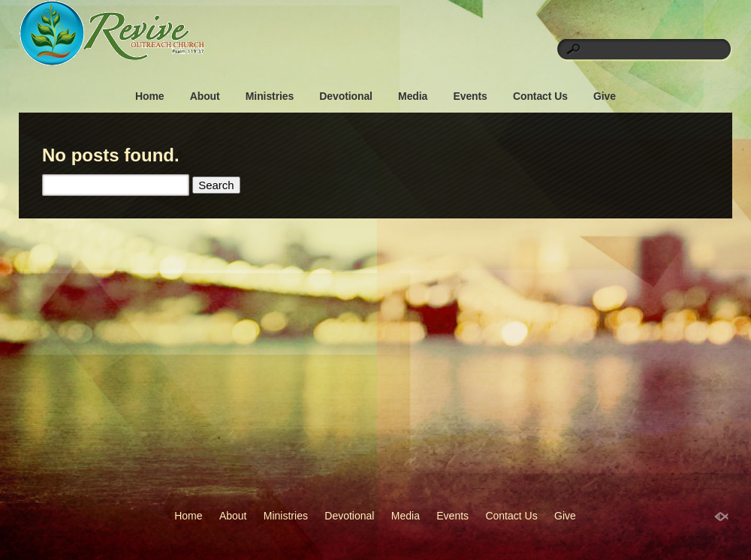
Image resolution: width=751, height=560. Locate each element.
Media (413, 96)
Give (605, 96)
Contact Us (540, 96)
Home (150, 96)
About (205, 96)
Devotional (346, 96)
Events (470, 96)
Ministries (270, 96)
